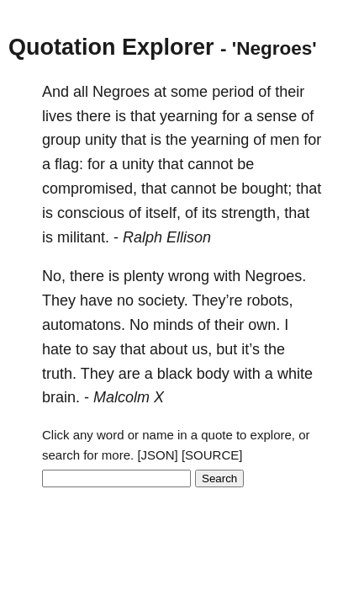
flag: (69, 164)
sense (277, 116)
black (175, 374)
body (213, 374)
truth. (59, 374)
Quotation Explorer (111, 47)
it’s (251, 349)
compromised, (90, 189)
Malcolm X (129, 397)
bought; (266, 189)
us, (202, 349)
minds (173, 325)
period (233, 92)
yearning (189, 116)
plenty (144, 276)
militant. (83, 237)
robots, (270, 300)
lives (57, 116)
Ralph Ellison (167, 237)
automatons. (84, 325)
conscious (91, 213)
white (295, 374)
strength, (251, 213)
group (61, 140)
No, (54, 276)
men (285, 140)
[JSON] (157, 455)
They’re (217, 300)
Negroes (121, 92)
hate (57, 349)
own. (264, 325)
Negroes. (275, 276)
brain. (61, 397)
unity (101, 140)
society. (163, 300)
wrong (189, 276)
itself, (163, 213)
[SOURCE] (212, 455)
